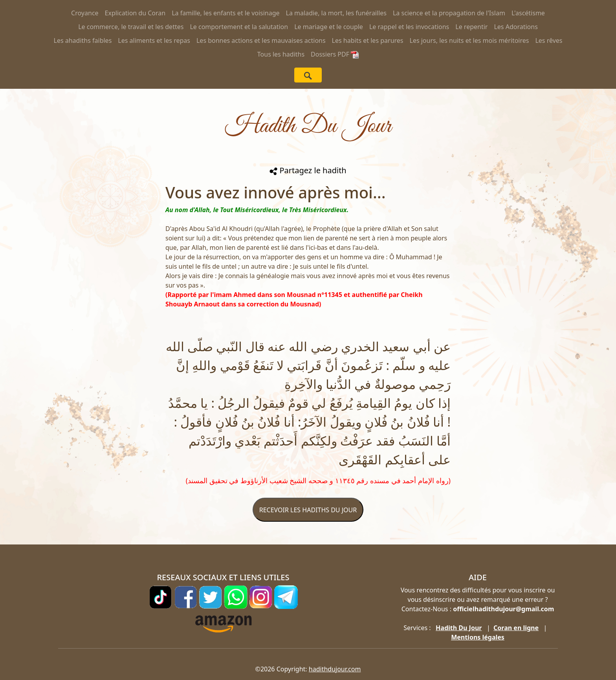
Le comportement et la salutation (239, 27)
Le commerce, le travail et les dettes (131, 27)
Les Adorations (516, 27)
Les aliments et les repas (154, 40)
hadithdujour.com (335, 669)
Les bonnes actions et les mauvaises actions (261, 40)
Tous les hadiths (281, 54)
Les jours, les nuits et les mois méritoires (469, 40)
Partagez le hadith (308, 170)
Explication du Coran (135, 13)
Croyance (85, 13)
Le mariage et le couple (329, 27)
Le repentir (471, 27)
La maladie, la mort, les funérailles (336, 13)
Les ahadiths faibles (83, 40)
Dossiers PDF (335, 54)
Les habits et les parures (368, 40)
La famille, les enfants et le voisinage (225, 13)
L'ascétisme (528, 13)
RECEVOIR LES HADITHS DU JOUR (308, 510)
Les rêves (549, 40)
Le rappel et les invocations (409, 27)
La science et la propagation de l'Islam (449, 13)
